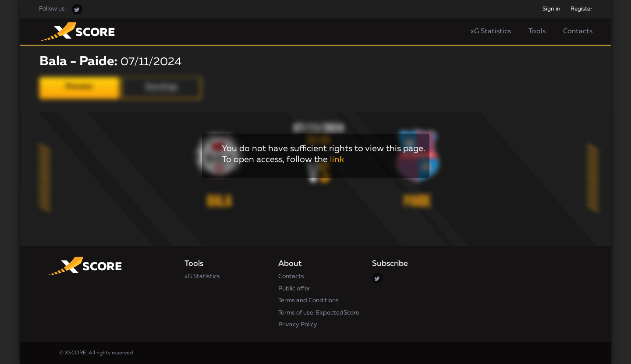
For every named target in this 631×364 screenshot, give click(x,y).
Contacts (578, 32)
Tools (537, 32)
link (337, 159)
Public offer (294, 289)
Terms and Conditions (308, 300)
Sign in (551, 9)
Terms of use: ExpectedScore (319, 313)
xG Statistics (491, 32)
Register (581, 9)
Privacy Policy (298, 325)
